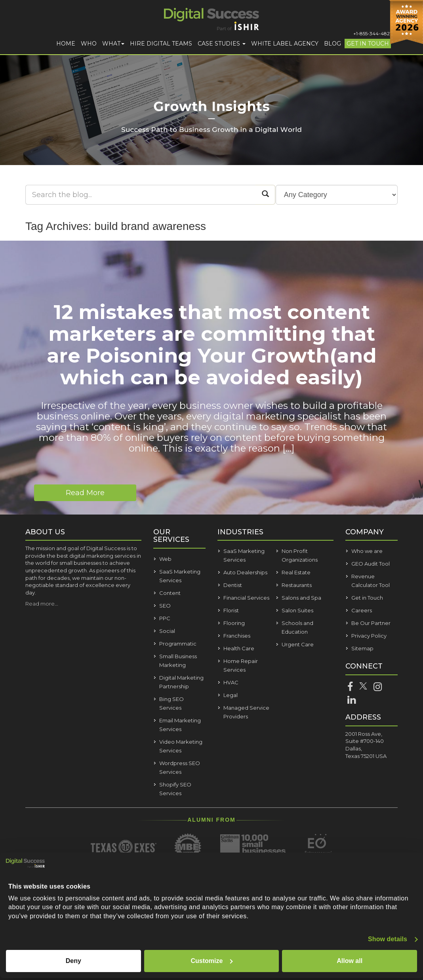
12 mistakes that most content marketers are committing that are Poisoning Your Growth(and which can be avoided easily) (212, 345)
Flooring (234, 623)
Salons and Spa (301, 598)
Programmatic (178, 644)
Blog (332, 44)
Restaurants (297, 585)
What (113, 44)
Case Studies (222, 44)
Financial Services (246, 598)
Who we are (367, 551)
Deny (73, 961)
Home (66, 44)
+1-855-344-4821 (372, 33)
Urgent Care (298, 644)
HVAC (231, 682)
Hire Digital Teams (161, 44)
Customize (212, 961)
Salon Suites (297, 610)
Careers (362, 610)
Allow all (350, 961)
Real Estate (296, 572)
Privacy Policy (369, 636)
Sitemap (362, 648)
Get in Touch (368, 44)
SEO (165, 606)
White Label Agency (285, 44)
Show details (388, 939)
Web (165, 559)
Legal (231, 695)
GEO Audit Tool (371, 564)
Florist (231, 610)
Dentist (233, 585)
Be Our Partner (371, 623)
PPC (165, 618)
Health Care (239, 648)
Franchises (237, 636)
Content (170, 593)
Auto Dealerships (245, 572)
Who (89, 44)
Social (167, 631)
